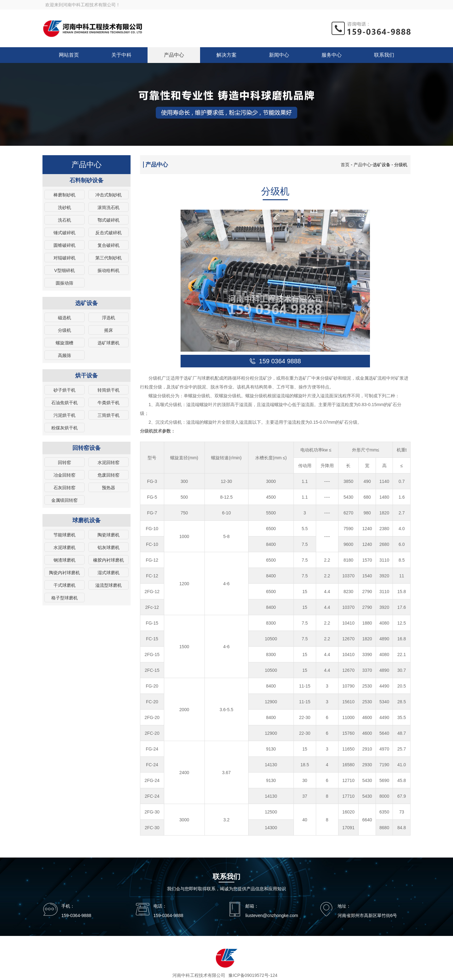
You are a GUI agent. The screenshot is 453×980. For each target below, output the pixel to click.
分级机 (64, 330)
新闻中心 (279, 55)
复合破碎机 (109, 245)
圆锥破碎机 (64, 245)
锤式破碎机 (64, 233)
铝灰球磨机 (109, 547)
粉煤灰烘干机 (64, 428)
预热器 (109, 488)
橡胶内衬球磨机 (109, 560)
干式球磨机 (64, 585)
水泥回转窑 (109, 462)
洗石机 (64, 220)
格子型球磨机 (64, 598)
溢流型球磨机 (109, 585)
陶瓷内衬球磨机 (64, 573)
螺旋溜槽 (64, 343)
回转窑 (64, 462)
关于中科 (121, 55)
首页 (345, 165)
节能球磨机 (64, 535)
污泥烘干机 (64, 415)
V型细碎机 (64, 270)
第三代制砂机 (109, 258)
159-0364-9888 (76, 915)
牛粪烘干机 (109, 403)
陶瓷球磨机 (109, 535)
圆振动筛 (64, 283)
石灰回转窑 (64, 488)
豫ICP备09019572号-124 (253, 975)
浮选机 (109, 318)
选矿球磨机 (109, 343)
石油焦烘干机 (64, 403)
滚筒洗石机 (109, 207)
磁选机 (64, 318)
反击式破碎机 (109, 233)
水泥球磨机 (64, 547)
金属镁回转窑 (64, 500)
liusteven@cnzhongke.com (272, 915)
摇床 (109, 330)
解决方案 (226, 55)
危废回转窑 (109, 475)
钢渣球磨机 (64, 560)
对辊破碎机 (64, 258)
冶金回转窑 (64, 475)
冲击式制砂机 (109, 195)
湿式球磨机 (109, 573)
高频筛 (64, 355)
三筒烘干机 (109, 415)
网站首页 (69, 55)
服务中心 (332, 55)
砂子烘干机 (64, 390)
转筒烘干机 (109, 390)
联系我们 (384, 55)
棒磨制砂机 (64, 195)
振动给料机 (109, 270)
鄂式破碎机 (109, 220)
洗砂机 (64, 207)
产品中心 (174, 55)
